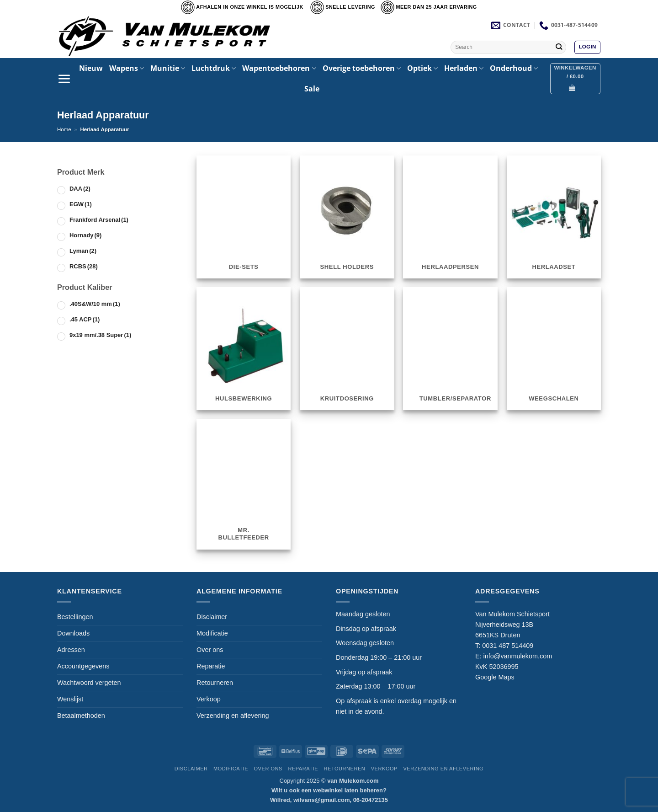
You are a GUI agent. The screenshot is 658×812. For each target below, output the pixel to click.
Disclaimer (212, 617)
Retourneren (215, 683)
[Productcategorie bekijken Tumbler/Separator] (450, 348)
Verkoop (209, 699)
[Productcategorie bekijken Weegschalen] (554, 348)
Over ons (210, 650)
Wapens (127, 68)
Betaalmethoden (81, 716)
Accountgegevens (83, 666)
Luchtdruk (214, 68)
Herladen (464, 68)
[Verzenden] (559, 47)
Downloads (73, 633)
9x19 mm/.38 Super (100, 335)
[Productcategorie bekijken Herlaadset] (554, 217)
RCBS (84, 266)
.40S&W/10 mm (95, 304)
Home (64, 129)
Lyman (83, 251)
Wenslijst (70, 699)
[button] (587, 47)
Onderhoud (514, 68)
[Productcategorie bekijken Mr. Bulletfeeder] (244, 484)
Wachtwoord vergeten (89, 683)
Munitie (168, 68)
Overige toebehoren (362, 68)
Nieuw (91, 68)
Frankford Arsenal (99, 220)
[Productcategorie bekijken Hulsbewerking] (244, 348)
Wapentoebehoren (279, 68)
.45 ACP (85, 319)
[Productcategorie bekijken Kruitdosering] (347, 348)
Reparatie (211, 666)
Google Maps (495, 677)
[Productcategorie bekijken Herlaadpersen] (450, 217)
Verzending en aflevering (233, 716)
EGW (81, 204)
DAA (80, 189)
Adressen (71, 650)
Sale (312, 89)
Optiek (422, 68)
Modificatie (212, 633)
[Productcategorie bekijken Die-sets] (244, 217)
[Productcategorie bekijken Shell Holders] (347, 217)
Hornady (85, 235)
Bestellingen (75, 617)
